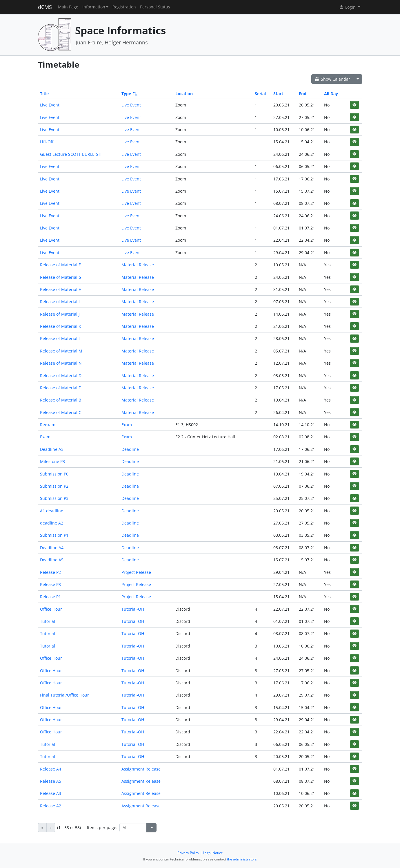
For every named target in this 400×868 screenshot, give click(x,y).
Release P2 (50, 572)
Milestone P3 (52, 461)
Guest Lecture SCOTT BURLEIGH (71, 154)
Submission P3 (54, 498)
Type (129, 94)
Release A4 (51, 769)
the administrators (242, 859)
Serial (260, 94)
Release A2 (51, 806)
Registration (124, 7)
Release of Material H (61, 289)
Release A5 (51, 781)
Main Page (68, 7)
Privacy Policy (188, 853)
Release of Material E (60, 265)
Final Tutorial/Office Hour (64, 695)
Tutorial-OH (133, 609)
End (303, 94)
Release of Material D (61, 376)
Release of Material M (61, 351)
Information (94, 7)
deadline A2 (52, 523)
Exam (127, 425)
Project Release (136, 572)
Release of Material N (61, 363)
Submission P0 (54, 474)
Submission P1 (54, 535)
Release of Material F (60, 388)
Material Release (138, 265)
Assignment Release (141, 769)
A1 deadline (52, 511)
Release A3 (51, 793)
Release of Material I (60, 302)
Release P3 (50, 584)
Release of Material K (61, 326)
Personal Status (155, 7)
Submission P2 (54, 486)
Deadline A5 (52, 560)
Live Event (50, 105)
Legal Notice (213, 853)
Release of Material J (60, 314)
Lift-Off (47, 142)
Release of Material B (61, 400)
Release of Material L (60, 338)
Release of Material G (61, 277)
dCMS (45, 7)
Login (348, 7)
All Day (331, 94)
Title (44, 94)
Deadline (130, 449)
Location (184, 94)
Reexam (48, 425)
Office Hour (51, 609)
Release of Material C (61, 412)
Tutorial (48, 621)
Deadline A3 (52, 449)
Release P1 (50, 597)
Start (278, 94)
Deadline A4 (52, 548)
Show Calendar (333, 79)
